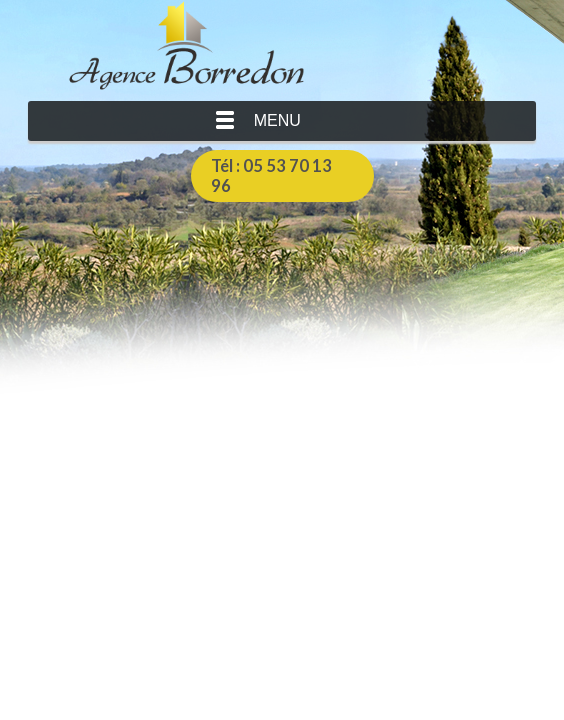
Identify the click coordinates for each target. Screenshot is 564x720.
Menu (277, 120)
